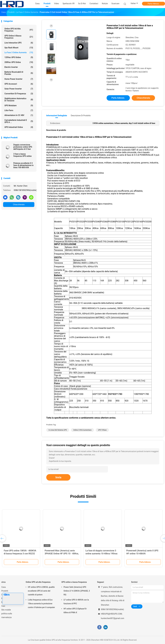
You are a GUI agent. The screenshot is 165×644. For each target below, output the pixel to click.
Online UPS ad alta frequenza (19, 30)
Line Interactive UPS (19, 43)
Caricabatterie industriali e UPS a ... (19, 121)
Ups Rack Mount (19, 48)
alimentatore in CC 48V (19, 115)
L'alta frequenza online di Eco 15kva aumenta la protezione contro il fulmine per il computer (41, 604)
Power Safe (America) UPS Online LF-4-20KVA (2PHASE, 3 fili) (77, 591)
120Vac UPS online (19, 57)
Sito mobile (6, 610)
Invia (58, 477)
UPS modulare (19, 106)
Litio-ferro (19, 110)
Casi (3, 606)
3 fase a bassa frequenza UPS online (23, 155)
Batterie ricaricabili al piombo (19, 73)
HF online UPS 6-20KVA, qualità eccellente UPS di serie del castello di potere (41, 591)
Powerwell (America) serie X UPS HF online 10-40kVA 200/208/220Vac (142, 554)
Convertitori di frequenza (19, 94)
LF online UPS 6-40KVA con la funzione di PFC (76, 602)
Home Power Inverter (19, 79)
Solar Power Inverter (19, 89)
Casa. (4, 587)
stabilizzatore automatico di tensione (19, 100)
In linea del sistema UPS (58, 430)
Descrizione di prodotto (81, 116)
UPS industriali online (19, 127)
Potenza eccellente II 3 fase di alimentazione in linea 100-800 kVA (23, 165)
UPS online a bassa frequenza (19, 37)
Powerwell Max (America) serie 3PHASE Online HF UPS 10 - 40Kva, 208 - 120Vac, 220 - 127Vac (62, 554)
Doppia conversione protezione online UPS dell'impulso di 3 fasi (23, 147)
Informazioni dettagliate (57, 116)
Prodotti (5, 591)
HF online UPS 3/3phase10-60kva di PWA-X (75, 611)
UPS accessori (19, 84)
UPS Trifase (102, 430)
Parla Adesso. (154, 4)
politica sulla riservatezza (7, 615)
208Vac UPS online (19, 62)
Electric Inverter (19, 67)
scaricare (115, 4)
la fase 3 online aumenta (19, 52)
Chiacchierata (19, 205)
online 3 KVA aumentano (82, 430)
